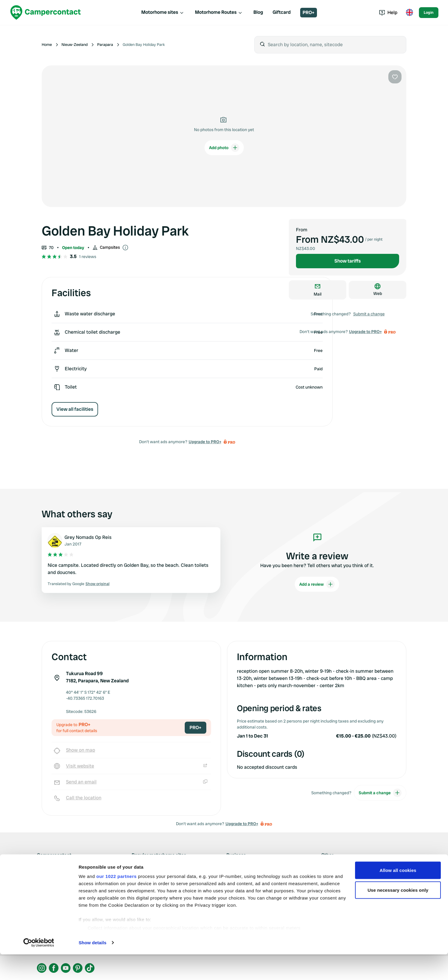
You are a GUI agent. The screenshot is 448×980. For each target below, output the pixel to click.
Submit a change (369, 314)
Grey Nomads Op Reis (88, 537)
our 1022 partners (116, 902)
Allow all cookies (398, 896)
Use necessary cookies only (398, 916)
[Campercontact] (46, 12)
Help (388, 12)
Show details (93, 968)
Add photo (224, 148)
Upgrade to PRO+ (205, 442)
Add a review (317, 584)
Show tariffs (348, 261)
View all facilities (75, 409)
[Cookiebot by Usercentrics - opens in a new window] (39, 968)
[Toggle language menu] (409, 13)
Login (429, 12)
